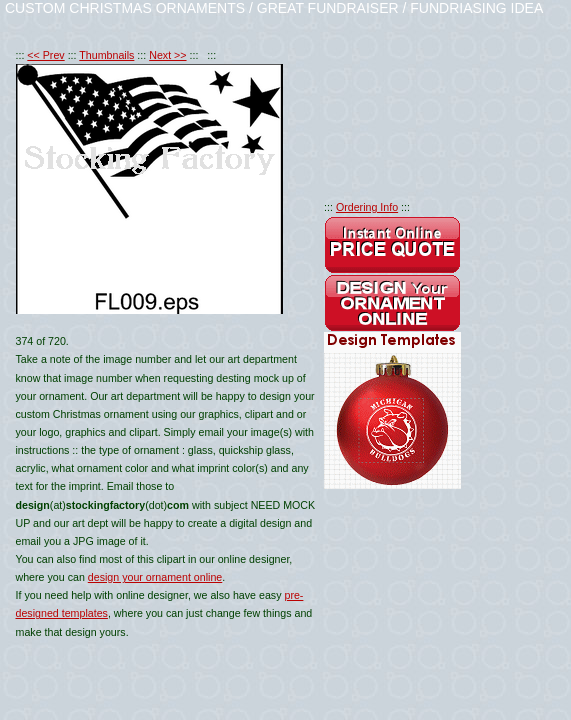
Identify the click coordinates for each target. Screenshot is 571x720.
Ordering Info (367, 207)
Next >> (167, 55)
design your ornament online (155, 577)
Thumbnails (106, 55)
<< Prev (45, 55)
